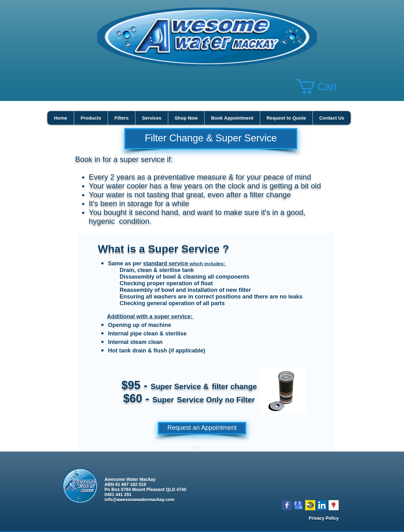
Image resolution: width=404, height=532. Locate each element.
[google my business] (299, 505)
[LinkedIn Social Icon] (322, 505)
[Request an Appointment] (202, 428)
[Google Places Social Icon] (334, 505)
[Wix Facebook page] (287, 505)
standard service (166, 263)
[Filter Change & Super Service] (211, 139)
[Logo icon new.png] (310, 505)
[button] (325, 87)
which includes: (207, 264)
